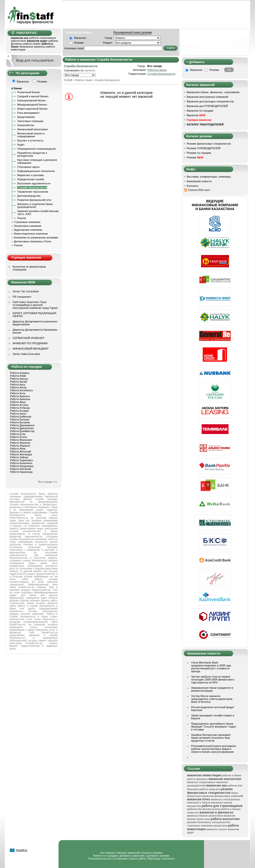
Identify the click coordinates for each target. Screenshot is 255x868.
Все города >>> (48, 482)
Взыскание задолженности (34, 183)
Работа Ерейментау (22, 431)
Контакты (193, 186)
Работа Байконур (21, 417)
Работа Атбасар (20, 408)
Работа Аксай (18, 382)
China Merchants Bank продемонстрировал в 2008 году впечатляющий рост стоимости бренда (211, 667)
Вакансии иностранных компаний (207, 97)
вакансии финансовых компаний (223, 796)
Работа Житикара (21, 454)
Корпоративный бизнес (32, 100)
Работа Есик (18, 434)
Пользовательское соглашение (108, 859)
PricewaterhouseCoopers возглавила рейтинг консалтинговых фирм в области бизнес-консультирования (213, 749)
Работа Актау (18, 387)
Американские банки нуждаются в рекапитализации (212, 689)
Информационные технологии (36, 171)
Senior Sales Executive (26, 354)
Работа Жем (18, 449)
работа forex (19, 41)
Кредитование (26, 117)
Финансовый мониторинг (33, 129)
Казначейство (26, 125)
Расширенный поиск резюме (133, 33)
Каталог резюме (152, 853)
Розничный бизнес (29, 92)
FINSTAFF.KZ (24, 33)
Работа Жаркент (20, 446)
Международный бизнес (32, 105)
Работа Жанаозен (21, 440)
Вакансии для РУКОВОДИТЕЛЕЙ (207, 106)
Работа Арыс (18, 402)
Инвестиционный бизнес (33, 109)
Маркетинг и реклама (30, 175)
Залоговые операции (30, 121)
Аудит (21, 145)
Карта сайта (138, 859)
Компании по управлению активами (36, 237)
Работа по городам (105, 856)
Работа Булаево (20, 422)
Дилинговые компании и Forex (33, 241)
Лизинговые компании (28, 226)
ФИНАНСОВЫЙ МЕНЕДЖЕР (31, 349)
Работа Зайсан (19, 457)
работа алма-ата (210, 789)
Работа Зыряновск (21, 460)
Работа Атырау (19, 411)
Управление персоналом (33, 192)
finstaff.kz (22, 850)
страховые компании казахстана (207, 826)
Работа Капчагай (20, 469)
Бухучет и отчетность (30, 140)
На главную (107, 853)
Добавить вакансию (132, 856)
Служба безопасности (161, 74)
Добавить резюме (158, 856)
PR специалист (22, 297)
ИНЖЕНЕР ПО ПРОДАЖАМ (30, 343)
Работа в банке (157, 70)
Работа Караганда (21, 472)
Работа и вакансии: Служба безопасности (99, 60)
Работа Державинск (22, 425)
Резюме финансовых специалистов (209, 144)
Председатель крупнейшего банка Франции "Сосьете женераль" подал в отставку (214, 727)
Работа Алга (18, 393)
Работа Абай (18, 376)
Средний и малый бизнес (33, 96)
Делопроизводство (29, 196)
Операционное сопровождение (37, 149)
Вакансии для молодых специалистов (210, 101)
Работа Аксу (18, 385)
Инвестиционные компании (31, 234)
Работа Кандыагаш (22, 466)
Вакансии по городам (200, 111)
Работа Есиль (18, 437)
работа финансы (197, 779)
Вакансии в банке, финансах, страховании (213, 92)
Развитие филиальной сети (34, 200)
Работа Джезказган (22, 428)
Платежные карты (28, 167)
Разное (22, 218)
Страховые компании (27, 222)
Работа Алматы (20, 373)
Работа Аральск (20, 396)
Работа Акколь (19, 379)
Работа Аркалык (20, 399)
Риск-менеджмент (28, 113)
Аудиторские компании (28, 230)
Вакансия (80, 38)
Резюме (79, 43)
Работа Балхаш (20, 419)
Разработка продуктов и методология (32, 154)
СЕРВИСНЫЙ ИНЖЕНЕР (28, 338)
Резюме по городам (199, 153)
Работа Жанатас (20, 443)
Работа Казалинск (21, 463)
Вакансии (196, 115)
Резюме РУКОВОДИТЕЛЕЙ (204, 148)
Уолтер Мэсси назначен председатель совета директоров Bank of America (212, 699)
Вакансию (196, 70)
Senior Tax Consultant (26, 291)
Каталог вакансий (128, 853)
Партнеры (154, 859)
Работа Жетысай (20, 451)
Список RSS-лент (199, 190)
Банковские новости (199, 181)
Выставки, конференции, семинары (209, 177)
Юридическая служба (31, 179)
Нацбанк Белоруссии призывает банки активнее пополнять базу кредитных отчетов (211, 738)
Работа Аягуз (18, 414)
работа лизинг (32, 44)
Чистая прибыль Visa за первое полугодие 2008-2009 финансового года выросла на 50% (213, 680)
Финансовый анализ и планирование (31, 135)
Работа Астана (19, 405)
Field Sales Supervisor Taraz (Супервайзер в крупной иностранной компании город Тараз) (35, 305)
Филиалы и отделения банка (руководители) (35, 205)
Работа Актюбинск (21, 390)
